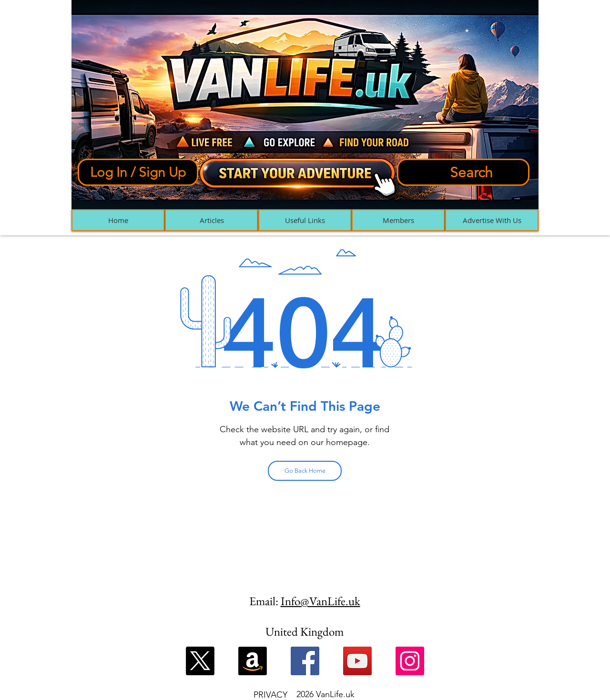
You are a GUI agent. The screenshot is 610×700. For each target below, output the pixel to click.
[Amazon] (253, 661)
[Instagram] (410, 661)
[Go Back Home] (305, 471)
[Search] (463, 172)
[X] (200, 661)
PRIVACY (270, 695)
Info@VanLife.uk (320, 601)
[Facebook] (305, 661)
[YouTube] (357, 661)
